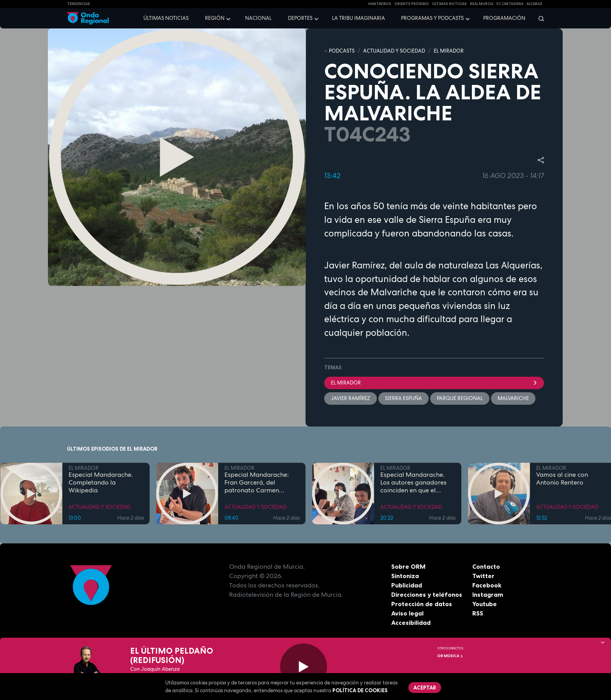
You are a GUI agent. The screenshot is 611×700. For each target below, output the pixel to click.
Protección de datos (422, 604)
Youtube (485, 604)
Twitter (483, 576)
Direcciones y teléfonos (427, 594)
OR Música (450, 656)
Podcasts (342, 51)
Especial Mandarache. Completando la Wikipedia (101, 483)
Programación (504, 18)
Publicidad (407, 585)
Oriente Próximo (412, 4)
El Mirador (434, 383)
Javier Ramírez (351, 398)
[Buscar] (539, 18)
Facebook (487, 585)
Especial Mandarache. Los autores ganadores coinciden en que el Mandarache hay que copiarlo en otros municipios (413, 483)
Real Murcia (482, 4)
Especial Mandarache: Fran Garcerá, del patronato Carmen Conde (257, 483)
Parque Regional (460, 398)
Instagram (488, 594)
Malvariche (513, 398)
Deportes (300, 18)
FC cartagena (510, 4)
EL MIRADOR (449, 51)
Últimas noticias (166, 18)
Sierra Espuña (404, 398)
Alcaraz (534, 4)
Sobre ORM (408, 566)
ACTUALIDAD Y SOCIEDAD (394, 51)
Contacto (486, 566)
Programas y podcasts (432, 18)
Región (215, 18)
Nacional (258, 18)
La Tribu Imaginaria (358, 18)
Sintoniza (405, 576)
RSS (478, 613)
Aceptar (425, 688)
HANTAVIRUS (380, 4)
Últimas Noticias (449, 4)
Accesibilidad (411, 622)
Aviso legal (407, 613)
